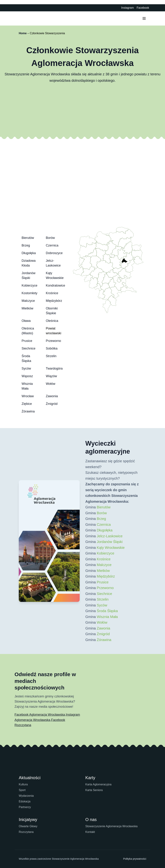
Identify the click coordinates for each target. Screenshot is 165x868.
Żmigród (52, 404)
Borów (50, 238)
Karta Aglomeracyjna (98, 784)
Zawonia (52, 396)
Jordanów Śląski (29, 275)
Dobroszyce (54, 253)
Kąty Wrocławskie (55, 275)
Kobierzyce (29, 285)
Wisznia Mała (27, 386)
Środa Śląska (26, 358)
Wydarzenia (26, 796)
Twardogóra (54, 368)
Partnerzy (25, 807)
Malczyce (28, 301)
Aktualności (30, 778)
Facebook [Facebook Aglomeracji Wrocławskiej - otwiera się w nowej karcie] (143, 8)
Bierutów (28, 238)
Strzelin (51, 356)
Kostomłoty (29, 293)
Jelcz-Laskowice (53, 263)
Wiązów (51, 376)
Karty (90, 778)
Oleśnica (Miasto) (28, 331)
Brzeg (26, 245)
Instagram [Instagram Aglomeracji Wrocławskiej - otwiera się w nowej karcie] (128, 8)
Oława (26, 321)
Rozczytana (26, 832)
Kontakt (90, 832)
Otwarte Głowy (28, 826)
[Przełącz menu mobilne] (144, 18)
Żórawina (28, 411)
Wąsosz (27, 376)
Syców (26, 368)
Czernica (52, 245)
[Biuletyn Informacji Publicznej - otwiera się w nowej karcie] (116, 8)
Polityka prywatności (135, 859)
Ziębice (27, 404)
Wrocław (28, 396)
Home (23, 33)
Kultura (23, 784)
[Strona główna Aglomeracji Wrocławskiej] (29, 18)
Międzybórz (54, 301)
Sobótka (52, 348)
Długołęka (29, 253)
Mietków (27, 308)
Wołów (51, 384)
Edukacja (25, 801)
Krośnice (52, 293)
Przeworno (53, 341)
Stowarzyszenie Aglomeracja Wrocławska (111, 826)
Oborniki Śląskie (52, 311)
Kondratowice (56, 285)
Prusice (27, 341)
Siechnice (29, 348)
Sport (22, 790)
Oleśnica (52, 321)
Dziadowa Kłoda (29, 263)
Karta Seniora (94, 790)
